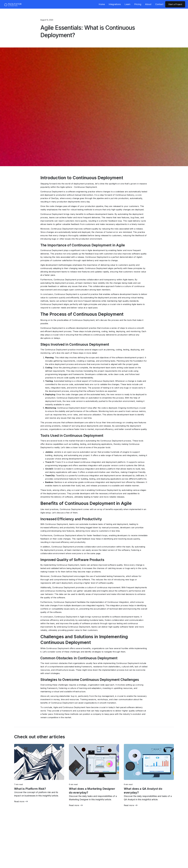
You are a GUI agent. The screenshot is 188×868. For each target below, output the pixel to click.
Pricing (138, 4)
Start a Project (175, 4)
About (148, 4)
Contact (159, 4)
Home (102, 4)
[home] (12, 4)
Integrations (115, 4)
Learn (127, 4)
